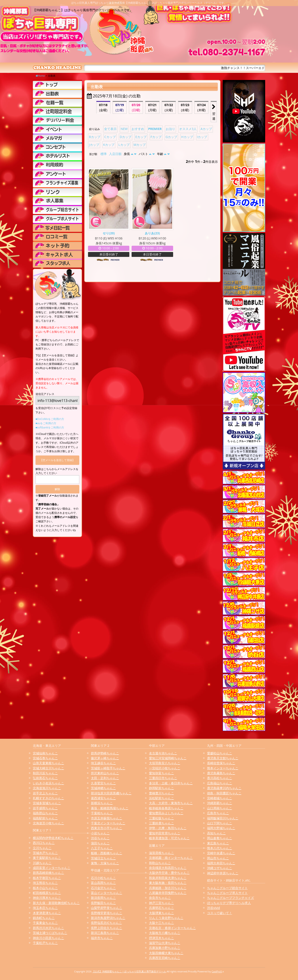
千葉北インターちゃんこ (108, 823)
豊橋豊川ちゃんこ (162, 793)
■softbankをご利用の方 (50, 427)
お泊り (170, 129)
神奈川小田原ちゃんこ (48, 938)
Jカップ (94, 145)
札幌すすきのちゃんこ (48, 798)
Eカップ (141, 137)
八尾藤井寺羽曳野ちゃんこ (168, 893)
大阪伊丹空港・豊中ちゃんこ (169, 873)
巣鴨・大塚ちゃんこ (105, 863)
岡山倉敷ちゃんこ (220, 838)
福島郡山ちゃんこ (45, 813)
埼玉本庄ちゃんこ (45, 908)
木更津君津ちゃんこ (47, 913)
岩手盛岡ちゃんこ (45, 808)
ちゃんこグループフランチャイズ (231, 898)
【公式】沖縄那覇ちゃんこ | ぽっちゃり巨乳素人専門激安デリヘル (129, 971)
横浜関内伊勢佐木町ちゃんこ (53, 838)
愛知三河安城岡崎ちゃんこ (168, 758)
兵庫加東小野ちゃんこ (165, 948)
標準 (104, 154)
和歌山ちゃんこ (160, 863)
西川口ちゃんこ (44, 843)
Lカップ (124, 145)
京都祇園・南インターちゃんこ (171, 858)
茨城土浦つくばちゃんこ (50, 933)
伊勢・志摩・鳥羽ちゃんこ (168, 828)
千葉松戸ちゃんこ (45, 943)
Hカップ (187, 137)
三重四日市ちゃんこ (163, 778)
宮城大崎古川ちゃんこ (48, 768)
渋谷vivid (214, 908)
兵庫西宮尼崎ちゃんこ (165, 958)
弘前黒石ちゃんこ (45, 778)
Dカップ (126, 137)
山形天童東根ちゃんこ (48, 763)
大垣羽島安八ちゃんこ (165, 763)
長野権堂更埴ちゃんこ (107, 913)
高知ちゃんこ (216, 833)
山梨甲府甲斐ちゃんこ (107, 908)
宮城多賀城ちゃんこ (47, 803)
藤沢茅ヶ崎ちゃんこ (105, 758)
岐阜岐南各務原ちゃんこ (166, 808)
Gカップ (171, 137)
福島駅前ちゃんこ (45, 818)
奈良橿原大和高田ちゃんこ (168, 868)
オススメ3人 (188, 129)
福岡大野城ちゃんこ (221, 828)
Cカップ (110, 137)
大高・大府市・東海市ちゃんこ (171, 803)
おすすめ (138, 129)
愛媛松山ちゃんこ (220, 753)
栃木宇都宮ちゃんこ (47, 878)
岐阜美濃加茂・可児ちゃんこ (169, 838)
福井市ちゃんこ (102, 938)
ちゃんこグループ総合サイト (227, 888)
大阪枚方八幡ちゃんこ (165, 933)
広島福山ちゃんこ (220, 783)
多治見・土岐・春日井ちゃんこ (171, 783)
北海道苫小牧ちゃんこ (48, 823)
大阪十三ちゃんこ (162, 923)
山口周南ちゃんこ (220, 808)
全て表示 (110, 129)
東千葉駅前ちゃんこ (47, 858)
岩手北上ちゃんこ (45, 793)
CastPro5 (217, 971)
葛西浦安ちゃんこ (103, 798)
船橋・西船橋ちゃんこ (107, 853)
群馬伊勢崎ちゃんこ (105, 753)
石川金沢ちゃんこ (103, 888)
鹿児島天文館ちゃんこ (223, 758)
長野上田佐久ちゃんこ (107, 928)
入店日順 (115, 154)
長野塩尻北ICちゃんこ (106, 923)
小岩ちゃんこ (100, 833)
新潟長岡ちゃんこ (103, 898)
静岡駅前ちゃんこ (162, 788)
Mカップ (140, 145)
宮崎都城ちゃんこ (220, 798)
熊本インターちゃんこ (223, 768)
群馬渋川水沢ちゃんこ (48, 928)
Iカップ (202, 137)
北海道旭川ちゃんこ (47, 788)
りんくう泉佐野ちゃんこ (166, 918)
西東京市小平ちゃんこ (107, 828)
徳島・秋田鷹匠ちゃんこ (224, 793)
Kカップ (109, 145)
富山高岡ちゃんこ (103, 883)
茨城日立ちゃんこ (103, 858)
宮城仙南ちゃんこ (45, 753)
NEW (124, 129)
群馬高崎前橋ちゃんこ (48, 873)
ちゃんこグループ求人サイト (227, 893)
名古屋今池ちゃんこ (163, 753)
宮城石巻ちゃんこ (45, 758)
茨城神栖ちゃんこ (103, 788)
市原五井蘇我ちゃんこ (107, 818)
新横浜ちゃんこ (102, 803)
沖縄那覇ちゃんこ (220, 803)
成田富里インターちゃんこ (52, 868)
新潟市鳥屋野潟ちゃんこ (108, 918)
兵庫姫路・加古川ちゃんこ (168, 888)
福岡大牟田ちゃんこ (221, 863)
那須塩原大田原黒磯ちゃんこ (111, 793)
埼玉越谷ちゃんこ (103, 763)
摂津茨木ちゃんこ (162, 938)
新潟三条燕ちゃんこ (105, 933)
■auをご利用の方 (46, 423)
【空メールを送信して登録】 (57, 460)
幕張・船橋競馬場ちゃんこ (110, 808)
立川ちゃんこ (42, 848)
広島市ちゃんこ (218, 813)
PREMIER (155, 129)
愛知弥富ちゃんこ (162, 773)
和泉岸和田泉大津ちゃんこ (168, 878)
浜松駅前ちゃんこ (162, 798)
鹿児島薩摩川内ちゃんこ (224, 788)
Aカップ (206, 129)
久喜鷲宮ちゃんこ (103, 783)
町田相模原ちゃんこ (47, 893)
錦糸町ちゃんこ (44, 918)
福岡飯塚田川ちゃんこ (223, 818)
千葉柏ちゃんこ (102, 813)
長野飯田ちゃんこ (103, 903)
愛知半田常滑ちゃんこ (165, 833)
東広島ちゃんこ (218, 843)
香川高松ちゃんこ (220, 778)
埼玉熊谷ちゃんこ (45, 883)
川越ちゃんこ (42, 863)
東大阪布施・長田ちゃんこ (168, 883)
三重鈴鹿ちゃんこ (162, 823)
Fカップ (156, 137)
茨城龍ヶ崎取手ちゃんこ (108, 768)
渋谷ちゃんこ (100, 838)
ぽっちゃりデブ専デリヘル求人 (229, 903)
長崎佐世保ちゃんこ (221, 763)
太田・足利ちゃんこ (105, 778)
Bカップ (95, 137)
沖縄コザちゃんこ (220, 868)
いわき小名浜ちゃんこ (48, 783)
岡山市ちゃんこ (218, 858)
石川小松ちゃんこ (103, 878)
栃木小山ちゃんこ (45, 888)
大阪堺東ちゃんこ (162, 913)
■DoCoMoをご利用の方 (50, 419)
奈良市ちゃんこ (160, 898)
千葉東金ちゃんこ (45, 923)
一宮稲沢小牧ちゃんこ (165, 768)
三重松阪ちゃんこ (162, 818)
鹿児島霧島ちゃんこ (221, 773)
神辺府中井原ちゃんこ (223, 873)
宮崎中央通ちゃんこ (221, 853)
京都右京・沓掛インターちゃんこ (172, 928)
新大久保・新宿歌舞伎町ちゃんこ (56, 903)
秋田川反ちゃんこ (45, 773)
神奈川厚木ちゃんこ (47, 898)
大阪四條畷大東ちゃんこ (166, 953)
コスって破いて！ (220, 913)
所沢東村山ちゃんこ (105, 773)
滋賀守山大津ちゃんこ (165, 943)
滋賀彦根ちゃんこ (162, 853)
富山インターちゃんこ (107, 893)
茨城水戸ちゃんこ (45, 853)
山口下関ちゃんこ (220, 823)
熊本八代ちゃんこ (220, 848)
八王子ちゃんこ (102, 848)
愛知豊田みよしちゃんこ (166, 813)
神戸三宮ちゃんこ (162, 903)
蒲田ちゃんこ (100, 843)
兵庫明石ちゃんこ (162, 908)
